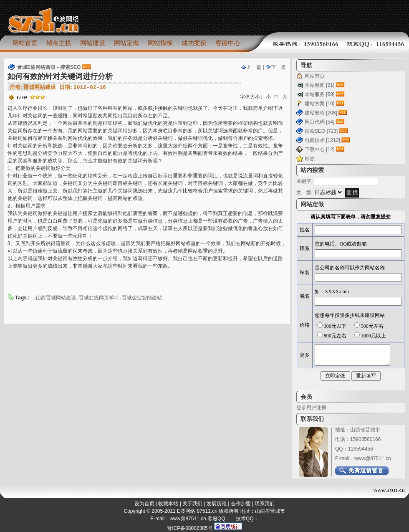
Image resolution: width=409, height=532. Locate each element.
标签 (310, 159)
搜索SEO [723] (321, 131)
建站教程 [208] (321, 113)
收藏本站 (168, 504)
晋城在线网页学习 (99, 298)
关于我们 (192, 504)
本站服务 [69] (319, 94)
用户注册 (316, 408)
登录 (301, 408)
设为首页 (144, 504)
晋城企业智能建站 (142, 298)
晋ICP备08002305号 (190, 528)
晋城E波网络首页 (36, 67)
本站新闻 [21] (319, 85)
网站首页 (25, 43)
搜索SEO (70, 67)
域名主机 (59, 43)
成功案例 (194, 43)
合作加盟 (241, 504)
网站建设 (93, 43)
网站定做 (126, 43)
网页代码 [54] (319, 122)
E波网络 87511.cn (197, 511)
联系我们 (265, 504)
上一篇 (251, 67)
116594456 (361, 449)
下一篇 (276, 67)
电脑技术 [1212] (322, 140)
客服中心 (228, 43)
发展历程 (217, 504)
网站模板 (160, 43)
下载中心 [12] (319, 149)
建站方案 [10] (319, 104)
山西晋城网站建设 (56, 298)
